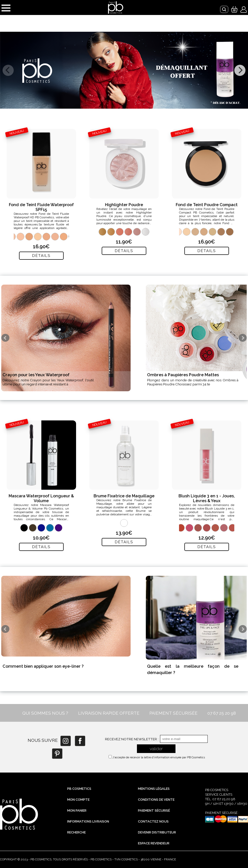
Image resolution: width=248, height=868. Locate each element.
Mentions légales (154, 789)
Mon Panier (77, 810)
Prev (5, 338)
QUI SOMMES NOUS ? (45, 713)
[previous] (8, 70)
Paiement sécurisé (154, 810)
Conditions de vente (156, 800)
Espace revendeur (154, 843)
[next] (240, 70)
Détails (41, 256)
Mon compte (78, 800)
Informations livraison (88, 821)
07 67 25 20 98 (222, 713)
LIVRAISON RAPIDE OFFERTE (109, 713)
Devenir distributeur (157, 832)
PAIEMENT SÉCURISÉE (173, 713)
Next (243, 338)
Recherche (76, 832)
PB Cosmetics (79, 789)
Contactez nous (153, 821)
